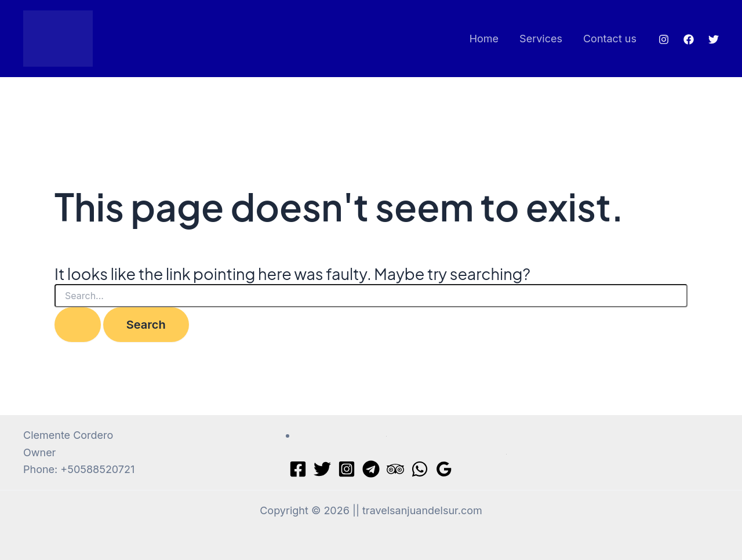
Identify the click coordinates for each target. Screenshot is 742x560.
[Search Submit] (78, 325)
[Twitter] (714, 39)
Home (484, 39)
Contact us (610, 39)
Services (541, 39)
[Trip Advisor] (395, 469)
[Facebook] (689, 39)
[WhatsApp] (420, 469)
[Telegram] (371, 469)
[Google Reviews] (444, 469)
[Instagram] (664, 39)
